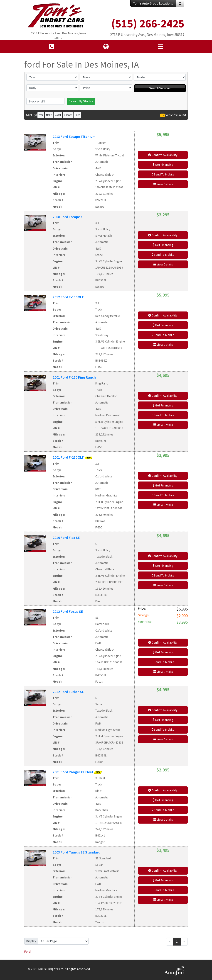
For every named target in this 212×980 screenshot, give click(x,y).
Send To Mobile (163, 174)
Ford (27, 951)
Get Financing (163, 165)
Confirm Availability (163, 155)
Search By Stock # (81, 101)
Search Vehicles (160, 88)
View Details (163, 184)
